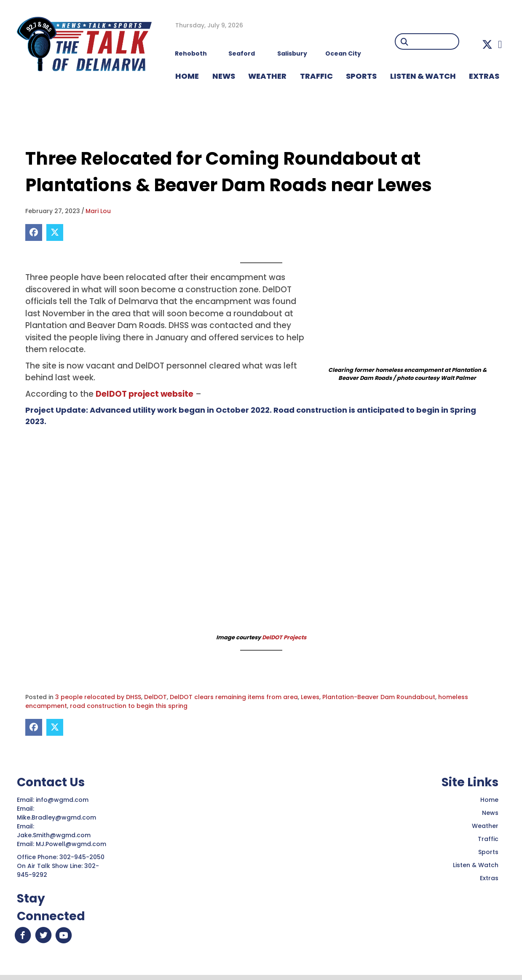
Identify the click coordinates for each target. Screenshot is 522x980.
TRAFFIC (316, 76)
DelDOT (155, 697)
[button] (487, 44)
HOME (187, 76)
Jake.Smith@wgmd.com (55, 835)
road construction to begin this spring (129, 706)
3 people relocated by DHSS (98, 697)
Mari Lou (98, 211)
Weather (485, 826)
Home (489, 800)
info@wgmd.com (63, 800)
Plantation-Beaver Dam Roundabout (379, 697)
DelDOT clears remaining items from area (234, 697)
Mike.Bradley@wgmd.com (56, 817)
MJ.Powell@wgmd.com (73, 844)
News (490, 813)
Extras (489, 878)
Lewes (310, 697)
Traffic (488, 839)
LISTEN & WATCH (423, 76)
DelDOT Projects (284, 637)
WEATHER (267, 76)
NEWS (224, 76)
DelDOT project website (145, 394)
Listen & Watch (476, 865)
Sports (361, 76)
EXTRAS (484, 76)
